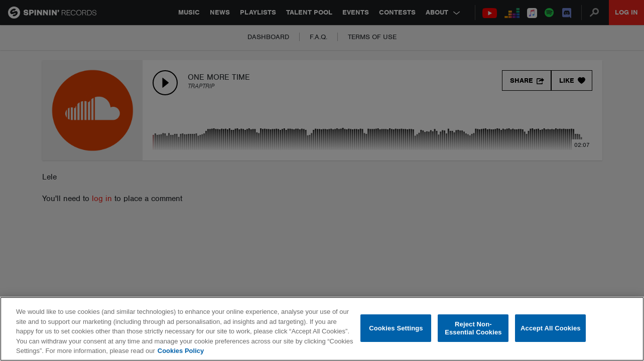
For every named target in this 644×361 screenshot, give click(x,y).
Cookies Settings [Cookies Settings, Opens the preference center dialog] (396, 328)
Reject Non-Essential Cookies (473, 328)
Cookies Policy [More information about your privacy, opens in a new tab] (181, 351)
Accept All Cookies (551, 328)
